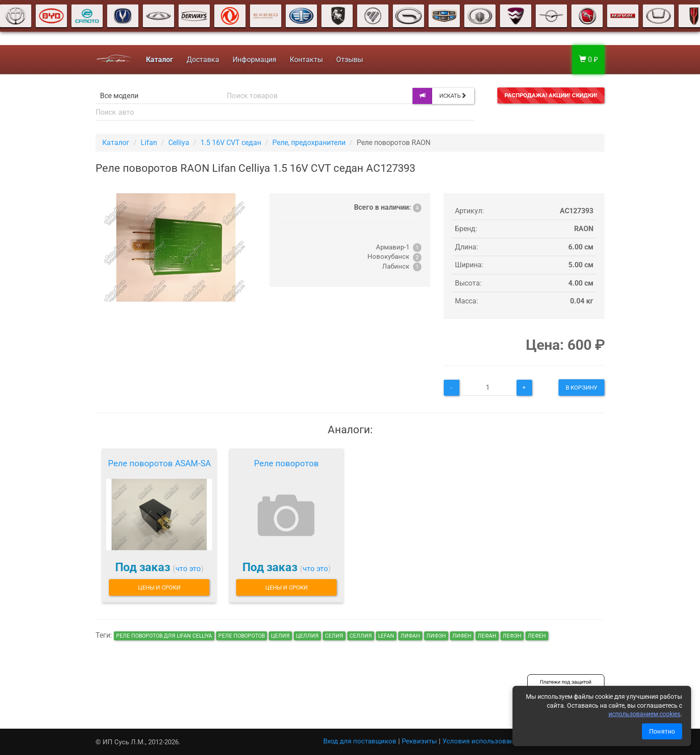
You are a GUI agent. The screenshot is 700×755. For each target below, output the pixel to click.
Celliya (179, 143)
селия (334, 636)
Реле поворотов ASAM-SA (159, 463)
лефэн (512, 636)
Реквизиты (419, 741)
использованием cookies (644, 714)
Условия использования (482, 741)
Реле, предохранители (309, 143)
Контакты (305, 60)
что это (188, 568)
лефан (487, 636)
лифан (410, 636)
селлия (361, 636)
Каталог (116, 143)
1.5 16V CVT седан (231, 143)
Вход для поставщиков (360, 741)
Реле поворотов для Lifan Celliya (164, 636)
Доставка (202, 60)
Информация (254, 60)
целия (280, 636)
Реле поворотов (286, 463)
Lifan (149, 143)
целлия (307, 636)
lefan (386, 636)
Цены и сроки (159, 587)
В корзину (581, 388)
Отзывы (349, 60)
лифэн (436, 636)
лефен (537, 636)
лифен (462, 636)
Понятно (662, 731)
